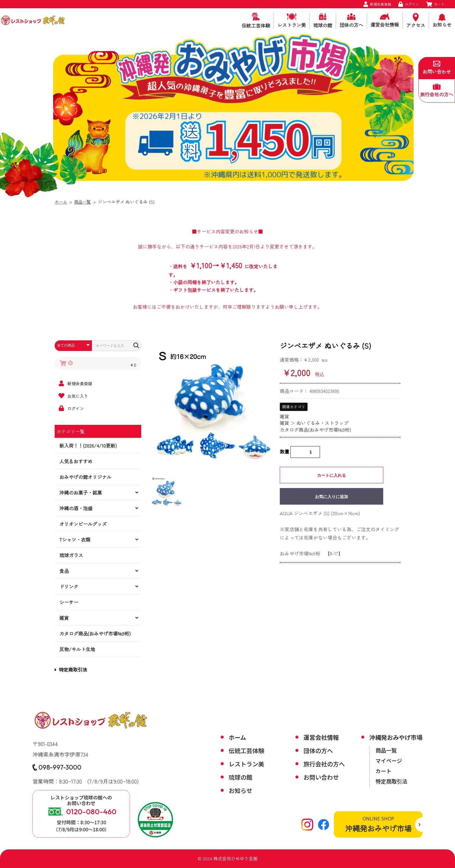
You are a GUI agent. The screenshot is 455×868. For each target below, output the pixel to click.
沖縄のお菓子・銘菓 (81, 492)
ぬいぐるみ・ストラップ (322, 423)
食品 (64, 571)
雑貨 (64, 618)
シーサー (69, 602)
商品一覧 (84, 202)
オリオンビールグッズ (83, 524)
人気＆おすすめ (76, 461)
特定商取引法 (71, 669)
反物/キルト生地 (77, 649)
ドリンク (69, 586)
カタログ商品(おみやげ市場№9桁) (95, 633)
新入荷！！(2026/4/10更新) (88, 446)
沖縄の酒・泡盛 (76, 508)
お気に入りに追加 (331, 497)
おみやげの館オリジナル (85, 477)
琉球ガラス (71, 555)
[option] (213, 403)
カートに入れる (331, 475)
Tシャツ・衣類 (75, 539)
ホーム (61, 202)
